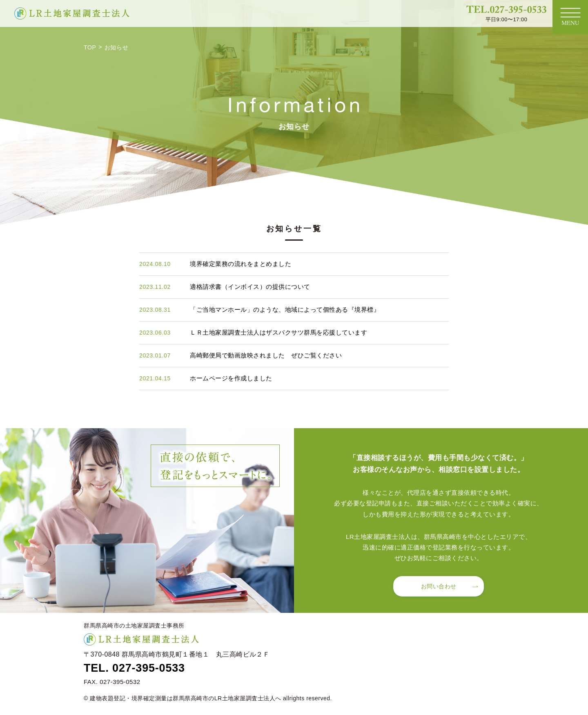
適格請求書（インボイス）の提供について (250, 287)
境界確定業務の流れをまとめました (241, 264)
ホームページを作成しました (231, 378)
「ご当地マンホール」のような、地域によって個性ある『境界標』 (285, 309)
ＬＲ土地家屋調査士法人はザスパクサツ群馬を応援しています (278, 332)
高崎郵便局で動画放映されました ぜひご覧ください (266, 355)
